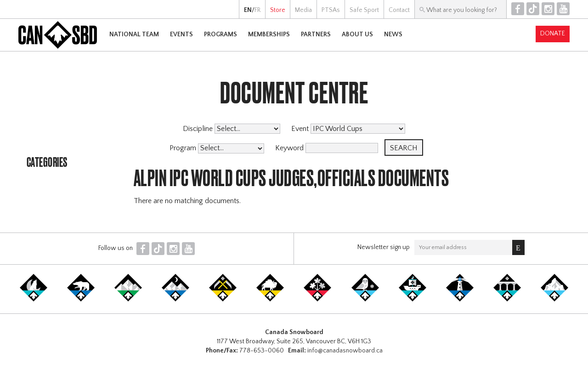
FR (257, 10)
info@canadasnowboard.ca (345, 351)
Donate (553, 34)
